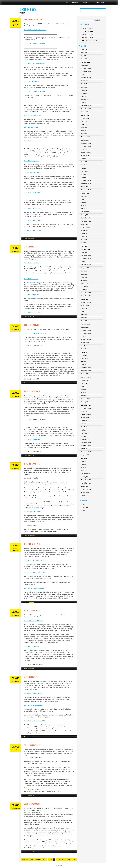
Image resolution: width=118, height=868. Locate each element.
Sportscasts (32, 536)
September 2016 (86, 414)
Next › (70, 859)
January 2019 (85, 327)
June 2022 (84, 199)
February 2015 (86, 474)
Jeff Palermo (16, 330)
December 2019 (86, 293)
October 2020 (85, 262)
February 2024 (86, 137)
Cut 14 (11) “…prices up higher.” (34, 230)
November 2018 (86, 333)
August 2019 (85, 305)
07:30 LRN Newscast (32, 804)
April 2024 (84, 131)
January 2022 (85, 215)
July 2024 (84, 121)
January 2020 (85, 290)
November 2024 (86, 109)
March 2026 (85, 59)
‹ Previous (39, 859)
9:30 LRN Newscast (32, 677)
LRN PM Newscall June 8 (89, 41)
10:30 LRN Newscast (32, 610)
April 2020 (84, 280)
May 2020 (84, 277)
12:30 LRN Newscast (32, 391)
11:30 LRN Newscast (32, 544)
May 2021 (84, 240)
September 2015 (86, 452)
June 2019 (84, 312)
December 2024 (86, 106)
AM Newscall (76, 3)
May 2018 (84, 352)
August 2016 (85, 418)
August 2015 (85, 455)
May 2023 (84, 165)
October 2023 (85, 149)
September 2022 (86, 190)
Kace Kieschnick (16, 251)
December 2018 (86, 330)
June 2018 (84, 349)
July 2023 (84, 159)
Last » (75, 859)
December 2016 (86, 405)
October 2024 (85, 112)
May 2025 (84, 90)
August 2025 (85, 81)
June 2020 (84, 274)
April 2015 (84, 467)
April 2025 (84, 93)
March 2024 (85, 134)
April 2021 (84, 243)
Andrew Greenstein (16, 25)
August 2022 (85, 193)
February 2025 (86, 99)
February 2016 (86, 436)
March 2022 (85, 209)
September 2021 (86, 227)
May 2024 (84, 128)
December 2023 (86, 143)
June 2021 (84, 237)
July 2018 (84, 346)
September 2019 (86, 302)
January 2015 (85, 477)
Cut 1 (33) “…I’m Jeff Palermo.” (33, 621)
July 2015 (84, 458)
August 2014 (85, 492)
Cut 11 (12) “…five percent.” (32, 193)
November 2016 (86, 408)
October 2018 (85, 336)
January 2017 (85, 402)
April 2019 (84, 318)
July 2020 (84, 271)
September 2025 (86, 78)
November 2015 (86, 446)
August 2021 (85, 230)
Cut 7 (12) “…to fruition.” (31, 127)
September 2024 (86, 115)
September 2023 (86, 153)
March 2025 (85, 96)
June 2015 (84, 461)
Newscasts (32, 238)
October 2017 (85, 374)
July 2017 (84, 383)
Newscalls (84, 504)
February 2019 (86, 324)
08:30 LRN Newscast (32, 745)
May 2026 (84, 53)
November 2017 (86, 371)
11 (66, 859)
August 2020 (85, 268)
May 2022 (84, 202)
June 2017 (84, 386)
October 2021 (85, 224)
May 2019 (84, 315)
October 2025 (85, 75)
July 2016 (84, 421)
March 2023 (85, 171)
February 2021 (86, 249)
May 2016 (84, 427)
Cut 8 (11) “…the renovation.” (33, 141)
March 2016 (85, 433)
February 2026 (86, 62)
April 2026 (84, 56)
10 (62, 859)
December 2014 (86, 480)
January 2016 (85, 439)
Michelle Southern (16, 750)
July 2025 (84, 84)
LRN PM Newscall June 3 (34, 19)
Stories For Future (99, 3)
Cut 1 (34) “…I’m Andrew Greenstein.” (35, 30)
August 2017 (85, 380)
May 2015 (84, 464)
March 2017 (85, 396)
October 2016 (85, 411)
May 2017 (84, 389)
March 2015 (85, 471)
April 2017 (84, 393)
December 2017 (86, 368)
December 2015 (86, 443)
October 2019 (85, 299)
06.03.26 (16, 21)
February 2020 (86, 287)
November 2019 (86, 296)
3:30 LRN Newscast (87, 38)
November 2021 (86, 221)
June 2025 (84, 87)
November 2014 (86, 483)
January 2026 (85, 65)
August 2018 (85, 343)
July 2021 (84, 234)
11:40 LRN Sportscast (33, 464)
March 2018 (85, 358)
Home (67, 3)
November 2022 (86, 184)
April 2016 (84, 430)
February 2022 (86, 212)
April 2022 (84, 206)
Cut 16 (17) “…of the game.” (32, 512)
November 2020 (86, 259)
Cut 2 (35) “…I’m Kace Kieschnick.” (34, 44)
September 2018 (86, 340)
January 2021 (85, 252)
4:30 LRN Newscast (87, 35)
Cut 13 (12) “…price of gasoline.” (34, 220)
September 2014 (86, 489)
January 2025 (85, 103)
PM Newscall (87, 3)
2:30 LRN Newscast (32, 247)
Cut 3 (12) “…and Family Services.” (34, 64)
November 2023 (86, 146)
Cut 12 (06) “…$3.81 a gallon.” (33, 208)
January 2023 (85, 177)
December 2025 (86, 68)
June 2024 (84, 124)
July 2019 (84, 308)
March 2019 (85, 321)
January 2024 (85, 140)
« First (33, 859)
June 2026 (84, 50)
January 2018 (85, 365)
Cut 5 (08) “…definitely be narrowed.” (35, 91)
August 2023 (85, 156)
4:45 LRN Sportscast (88, 31)
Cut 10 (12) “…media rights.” (32, 173)
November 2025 (86, 71)
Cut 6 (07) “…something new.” (33, 115)
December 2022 (86, 181)
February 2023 (86, 174)
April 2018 (84, 355)
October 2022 (85, 187)
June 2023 (84, 162)
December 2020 (86, 255)
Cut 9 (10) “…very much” (32, 161)
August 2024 (85, 118)
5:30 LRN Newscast (87, 28)
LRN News (28, 9)
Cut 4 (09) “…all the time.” (32, 81)
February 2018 (86, 361)
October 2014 (85, 486)
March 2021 (85, 246)
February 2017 (86, 399)
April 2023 (84, 168)
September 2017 (86, 377)
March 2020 (85, 283)
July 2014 (84, 496)
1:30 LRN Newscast (32, 325)
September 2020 (86, 265)
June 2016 (84, 424)
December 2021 (86, 218)
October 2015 (85, 449)
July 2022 (84, 196)
